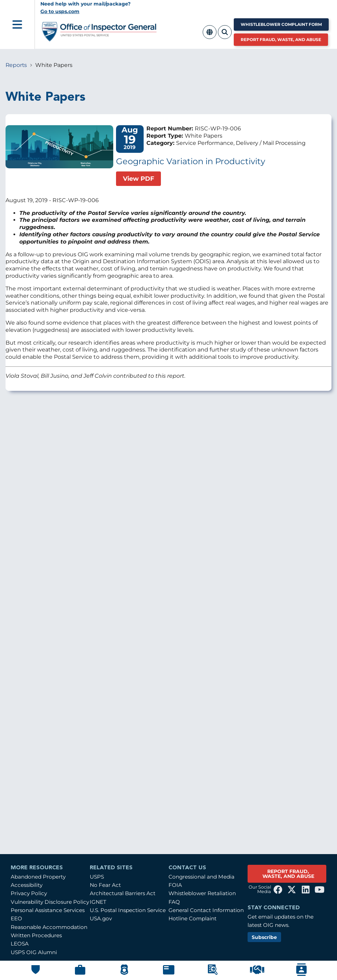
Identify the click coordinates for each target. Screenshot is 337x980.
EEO (16, 918)
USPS (97, 877)
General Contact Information (206, 910)
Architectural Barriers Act (123, 893)
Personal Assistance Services (48, 910)
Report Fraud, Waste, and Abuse (281, 39)
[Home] (99, 39)
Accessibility (27, 885)
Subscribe (264, 937)
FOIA (175, 885)
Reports (16, 65)
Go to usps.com (60, 11)
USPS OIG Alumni (34, 952)
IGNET (98, 902)
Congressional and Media (201, 877)
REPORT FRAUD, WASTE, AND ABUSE (288, 874)
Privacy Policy (29, 893)
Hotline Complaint (192, 918)
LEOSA (20, 944)
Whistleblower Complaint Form (281, 24)
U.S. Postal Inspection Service (128, 910)
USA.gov (101, 918)
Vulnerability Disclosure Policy (50, 902)
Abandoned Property (38, 877)
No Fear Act (105, 885)
